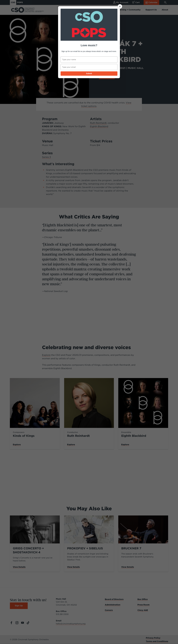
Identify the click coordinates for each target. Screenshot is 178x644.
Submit (89, 73)
